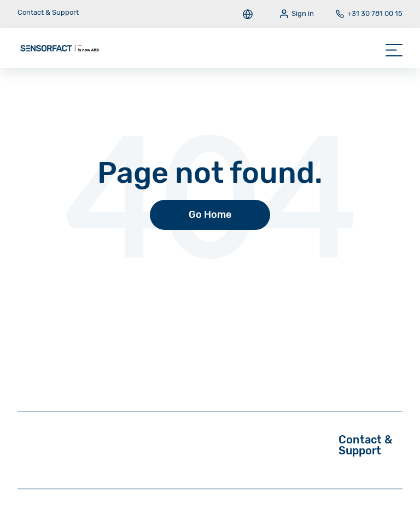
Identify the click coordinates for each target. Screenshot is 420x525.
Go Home (210, 215)
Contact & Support (48, 12)
